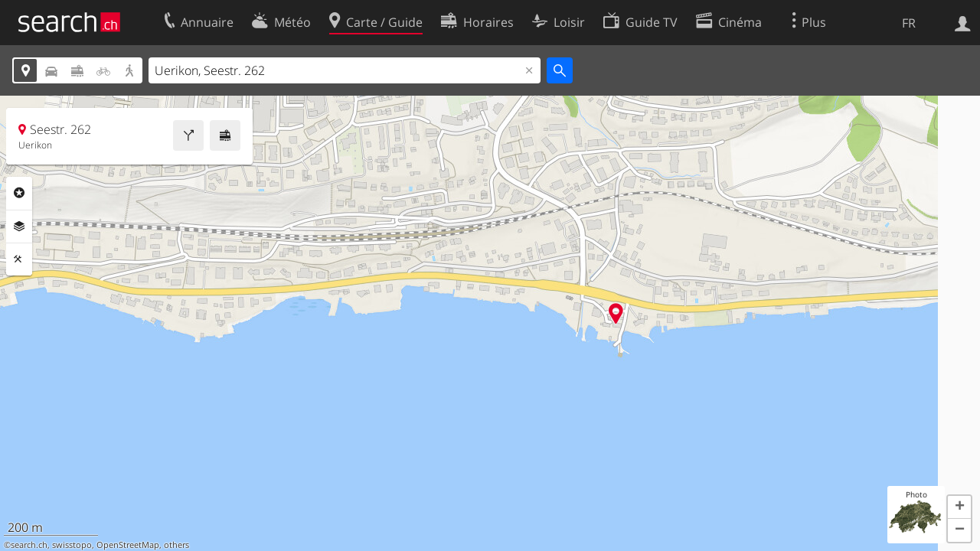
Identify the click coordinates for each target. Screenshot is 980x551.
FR (909, 23)
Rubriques (19, 193)
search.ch (29, 545)
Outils (19, 259)
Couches (19, 227)
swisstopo (72, 545)
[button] (959, 507)
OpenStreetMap (128, 545)
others (176, 545)
